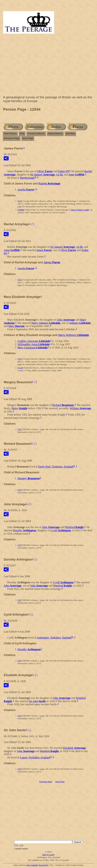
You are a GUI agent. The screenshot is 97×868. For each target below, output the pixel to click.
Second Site (43, 865)
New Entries (10, 133)
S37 (20, 429)
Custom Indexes (36, 133)
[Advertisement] (48, 65)
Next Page (28, 138)
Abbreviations (55, 133)
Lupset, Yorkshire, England (35, 757)
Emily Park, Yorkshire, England (56, 467)
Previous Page (12, 138)
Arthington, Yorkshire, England (54, 638)
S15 (20, 201)
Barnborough (27, 178)
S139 (21, 368)
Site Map (70, 133)
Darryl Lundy (48, 855)
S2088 (21, 210)
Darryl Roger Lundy (80, 210)
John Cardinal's (32, 865)
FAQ (22, 133)
